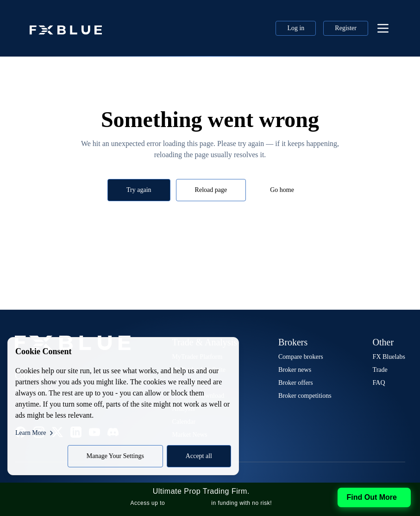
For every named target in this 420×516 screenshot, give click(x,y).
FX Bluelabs (389, 357)
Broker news (295, 370)
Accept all (199, 456)
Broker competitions (305, 396)
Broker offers (296, 383)
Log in (296, 28)
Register (346, 28)
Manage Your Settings (115, 456)
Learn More (35, 433)
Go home (282, 190)
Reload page (211, 190)
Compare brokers (301, 357)
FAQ (379, 383)
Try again (139, 190)
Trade (380, 370)
